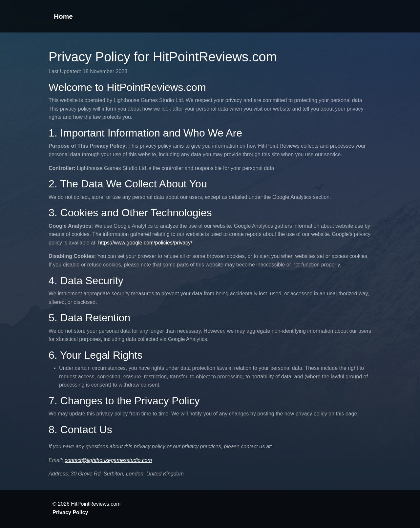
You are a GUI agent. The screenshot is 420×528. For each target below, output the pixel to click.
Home (63, 16)
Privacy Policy (70, 512)
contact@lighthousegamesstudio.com (108, 460)
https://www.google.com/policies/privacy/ (145, 243)
